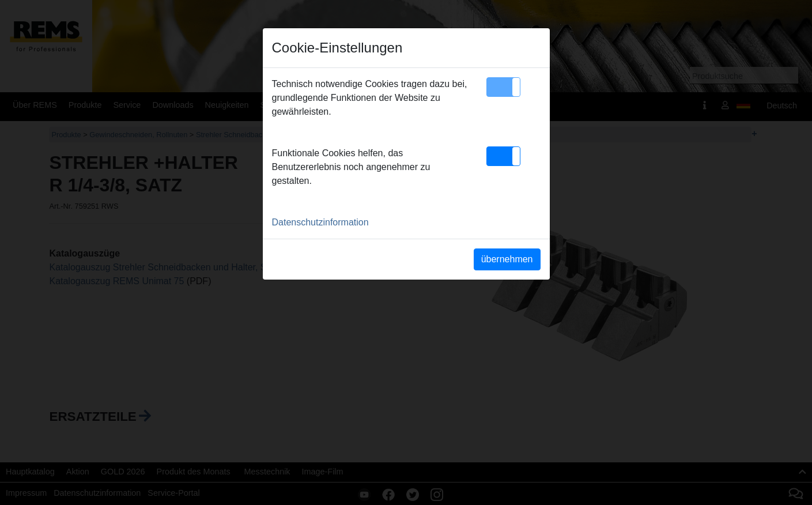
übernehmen (507, 259)
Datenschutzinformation (320, 222)
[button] (503, 87)
